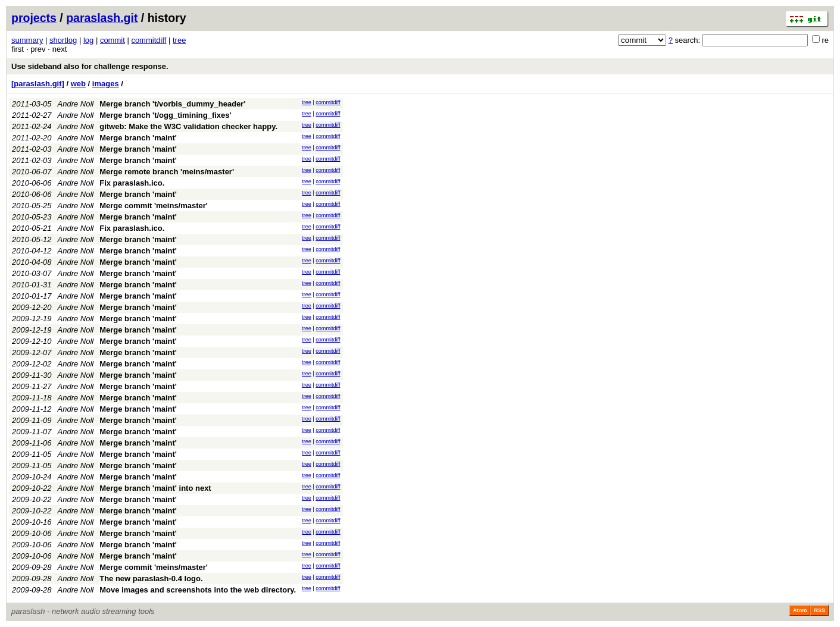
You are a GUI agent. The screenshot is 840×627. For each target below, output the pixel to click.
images (106, 84)
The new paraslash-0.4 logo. (151, 579)
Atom (800, 610)
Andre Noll (76, 104)
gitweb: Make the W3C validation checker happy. (188, 126)
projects (34, 18)
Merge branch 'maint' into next (155, 488)
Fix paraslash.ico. (132, 183)
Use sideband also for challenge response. (90, 66)
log (88, 40)
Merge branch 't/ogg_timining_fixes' (165, 115)
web (78, 84)
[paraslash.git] (38, 84)
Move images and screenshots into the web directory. (198, 590)
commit (113, 40)
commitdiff (149, 40)
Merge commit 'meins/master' (154, 206)
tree (179, 40)
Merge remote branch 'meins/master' (167, 172)
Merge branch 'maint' (138, 138)
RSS (819, 610)
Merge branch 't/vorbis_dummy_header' (172, 104)
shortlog (63, 40)
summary (27, 40)
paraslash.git (102, 18)
